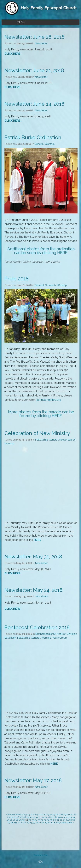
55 (39, 820)
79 (46, 823)
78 (43, 823)
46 (11, 820)
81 (52, 823)
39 (58, 817)
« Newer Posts (13, 814)
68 (12, 823)
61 (58, 820)
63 (64, 820)
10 (40, 814)
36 (49, 817)
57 (45, 820)
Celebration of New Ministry (37, 433)
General (39, 144)
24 (12, 817)
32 (37, 817)
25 (15, 817)
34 (43, 817)
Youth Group (59, 638)
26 (18, 817)
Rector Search (67, 440)
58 (48, 820)
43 (71, 817)
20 (68, 814)
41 (65, 817)
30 (31, 817)
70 (19, 823)
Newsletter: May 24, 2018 (33, 590)
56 (42, 820)
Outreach (50, 285)
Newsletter (41, 43)
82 (55, 823)
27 (21, 817)
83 (59, 823)
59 (51, 820)
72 (25, 823)
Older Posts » (67, 823)
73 (28, 823)
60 (54, 820)
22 (75, 814)
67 (9, 823)
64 (67, 820)
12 (45, 814)
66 (74, 820)
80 (49, 823)
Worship (50, 144)
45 (8, 820)
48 (17, 820)
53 (33, 820)
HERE (62, 253)
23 (8, 817)
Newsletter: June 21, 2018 (34, 70)
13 (48, 814)
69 (15, 823)
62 (61, 820)
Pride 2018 (17, 279)
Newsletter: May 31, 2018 (33, 557)
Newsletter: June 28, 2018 (35, 37)
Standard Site (40, 855)
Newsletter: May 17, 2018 (33, 780)
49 (20, 820)
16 (57, 814)
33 (40, 817)
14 (51, 814)
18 (62, 814)
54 (36, 820)
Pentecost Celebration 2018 (37, 627)
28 (25, 817)
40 (61, 817)
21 (72, 814)
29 (28, 817)
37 (52, 817)
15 (54, 814)
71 (22, 823)
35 (46, 817)
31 (34, 817)
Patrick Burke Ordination (33, 137)
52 (30, 820)
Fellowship (42, 440)
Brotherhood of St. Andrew (51, 634)
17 (59, 814)
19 (65, 814)
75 (33, 823)
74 (31, 823)
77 (40, 823)
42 (68, 817)
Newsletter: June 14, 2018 (34, 104)
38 (55, 817)
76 (37, 823)
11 (43, 814)
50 (23, 820)
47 (14, 820)
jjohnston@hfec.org (49, 400)
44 (74, 817)
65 (70, 820)
